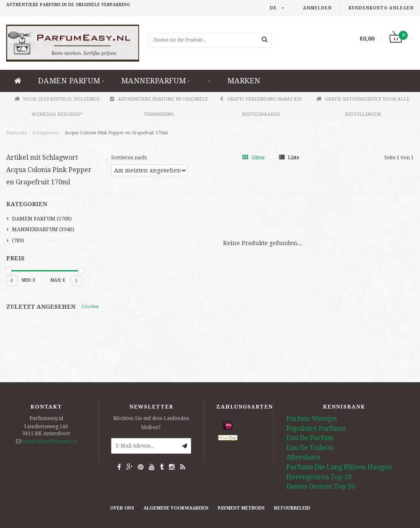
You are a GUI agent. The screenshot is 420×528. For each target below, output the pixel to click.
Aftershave (304, 457)
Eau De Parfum (310, 438)
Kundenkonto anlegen (381, 8)
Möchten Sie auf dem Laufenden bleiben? (151, 423)
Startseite (17, 133)
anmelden (317, 8)
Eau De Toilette (310, 448)
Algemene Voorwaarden (176, 508)
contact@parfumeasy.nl (49, 441)
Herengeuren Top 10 (319, 477)
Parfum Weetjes (312, 419)
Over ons (122, 508)
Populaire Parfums (316, 428)
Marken (244, 81)
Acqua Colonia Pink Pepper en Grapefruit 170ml (116, 133)
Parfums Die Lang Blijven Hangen (339, 467)
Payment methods (241, 508)
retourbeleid (292, 508)
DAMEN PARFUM (71, 81)
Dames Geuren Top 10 (321, 486)
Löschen (90, 306)
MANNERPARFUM (156, 81)
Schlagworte (46, 133)
